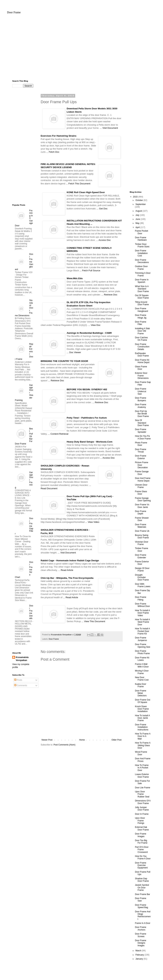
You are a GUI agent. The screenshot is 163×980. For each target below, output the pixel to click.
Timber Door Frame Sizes (142, 245)
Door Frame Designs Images (141, 943)
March (139, 951)
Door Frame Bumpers (141, 399)
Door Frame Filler (141, 323)
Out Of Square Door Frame (142, 297)
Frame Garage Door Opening (143, 499)
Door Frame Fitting (141, 598)
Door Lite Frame (143, 788)
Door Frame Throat (141, 451)
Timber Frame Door (142, 550)
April (138, 227)
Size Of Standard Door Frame (142, 423)
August (139, 211)
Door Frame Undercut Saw (141, 391)
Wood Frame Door (141, 753)
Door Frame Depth (141, 512)
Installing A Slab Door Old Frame (142, 331)
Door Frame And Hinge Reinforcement (143, 915)
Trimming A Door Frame (143, 274)
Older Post (116, 740)
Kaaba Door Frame (141, 685)
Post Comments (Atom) (64, 745)
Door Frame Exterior (141, 457)
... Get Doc (102, 209)
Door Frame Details (31, 612)
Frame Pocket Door (142, 232)
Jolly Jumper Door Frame (142, 809)
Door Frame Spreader (141, 431)
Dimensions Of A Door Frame (143, 802)
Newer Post (47, 740)
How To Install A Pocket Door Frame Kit (142, 631)
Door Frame (14, 12)
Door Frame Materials (141, 526)
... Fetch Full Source (90, 270)
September (141, 204)
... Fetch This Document (78, 184)
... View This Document (93, 621)
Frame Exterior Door (142, 563)
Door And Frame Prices (143, 760)
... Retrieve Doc (109, 295)
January (140, 959)
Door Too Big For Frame (141, 842)
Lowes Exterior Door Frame (142, 776)
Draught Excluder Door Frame (142, 577)
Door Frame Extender (141, 556)
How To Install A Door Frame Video (142, 613)
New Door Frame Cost (142, 679)
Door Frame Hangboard (141, 310)
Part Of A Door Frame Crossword (142, 850)
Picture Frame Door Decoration (142, 465)
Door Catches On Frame (141, 339)
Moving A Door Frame (142, 672)
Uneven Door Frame (141, 486)
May (138, 223)
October (140, 200)
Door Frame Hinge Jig (141, 316)
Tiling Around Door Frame (142, 303)
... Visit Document (109, 128)
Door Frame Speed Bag (141, 906)
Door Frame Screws (141, 935)
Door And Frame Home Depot (143, 479)
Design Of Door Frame (142, 569)
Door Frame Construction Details (142, 347)
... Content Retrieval (58, 434)
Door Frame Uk (142, 531)
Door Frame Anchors (141, 928)
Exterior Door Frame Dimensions (142, 376)
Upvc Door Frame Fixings (140, 821)
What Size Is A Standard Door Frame (142, 289)
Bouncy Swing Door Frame (142, 536)
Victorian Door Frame (142, 543)
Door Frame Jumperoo (141, 639)
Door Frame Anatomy (141, 406)
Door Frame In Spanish (142, 281)
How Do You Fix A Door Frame (143, 437)
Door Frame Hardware (141, 239)
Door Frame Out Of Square (143, 701)
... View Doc (94, 325)
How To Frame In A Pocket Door (142, 768)
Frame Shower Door (142, 519)
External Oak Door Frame (142, 828)
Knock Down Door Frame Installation (142, 709)
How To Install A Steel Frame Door (142, 622)
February (140, 955)
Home (82, 740)
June (138, 219)
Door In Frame (142, 814)
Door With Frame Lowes (143, 585)
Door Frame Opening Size (143, 646)
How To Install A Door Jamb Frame (142, 718)
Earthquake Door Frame (142, 355)
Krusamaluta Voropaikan (22, 659)
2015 (136, 197)
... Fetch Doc (53, 152)
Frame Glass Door (141, 493)
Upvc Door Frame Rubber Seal (142, 794)
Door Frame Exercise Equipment (141, 865)
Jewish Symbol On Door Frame (142, 888)
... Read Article (66, 570)
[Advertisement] (81, 48)
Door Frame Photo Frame (142, 652)
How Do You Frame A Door (143, 857)
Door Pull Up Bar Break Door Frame (142, 414)
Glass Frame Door (141, 368)
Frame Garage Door (142, 473)
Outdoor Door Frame (141, 268)
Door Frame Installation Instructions (142, 727)
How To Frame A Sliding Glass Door (143, 745)
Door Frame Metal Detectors (141, 693)
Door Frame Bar (142, 894)
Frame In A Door (143, 923)
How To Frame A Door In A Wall (143, 736)
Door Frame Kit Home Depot (142, 361)
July (138, 215)
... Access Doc (103, 240)
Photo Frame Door (141, 444)
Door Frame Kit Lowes (142, 659)
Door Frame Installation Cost (141, 253)
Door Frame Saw (141, 900)
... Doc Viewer (74, 352)
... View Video (92, 522)
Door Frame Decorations (142, 261)
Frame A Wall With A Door (142, 665)
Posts (18, 680)
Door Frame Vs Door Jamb (142, 506)
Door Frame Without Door (142, 605)
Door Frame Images (141, 835)
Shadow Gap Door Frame (142, 880)
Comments (21, 685)
